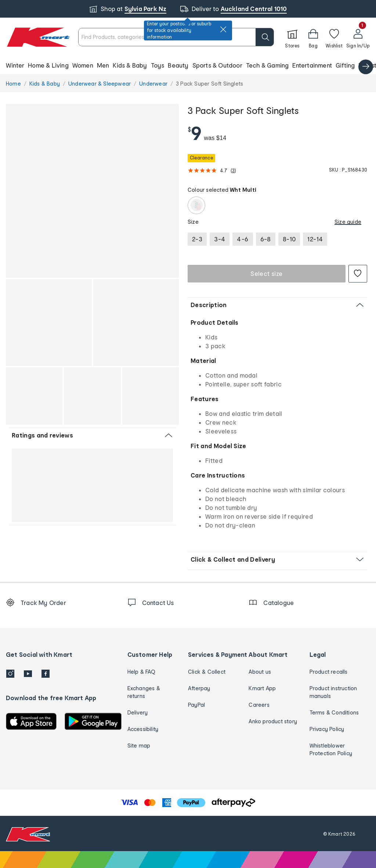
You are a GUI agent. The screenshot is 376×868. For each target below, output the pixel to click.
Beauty (178, 65)
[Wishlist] (334, 37)
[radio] (197, 239)
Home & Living (48, 65)
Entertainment (312, 65)
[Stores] (292, 37)
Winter (15, 65)
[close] (223, 29)
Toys (158, 65)
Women (83, 65)
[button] (313, 37)
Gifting (345, 65)
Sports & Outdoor (217, 65)
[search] (265, 37)
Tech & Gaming (267, 65)
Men (103, 65)
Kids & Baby (130, 65)
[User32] (358, 37)
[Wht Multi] (196, 205)
